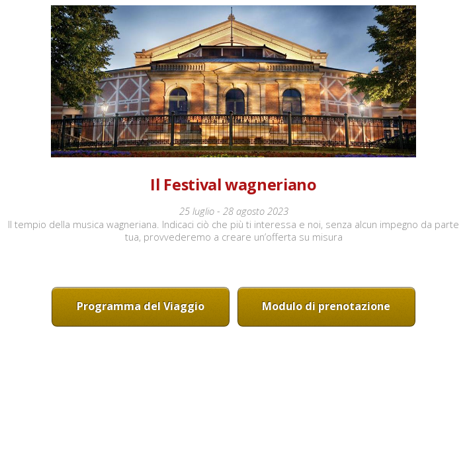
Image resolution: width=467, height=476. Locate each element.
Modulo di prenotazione (326, 306)
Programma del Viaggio (141, 306)
